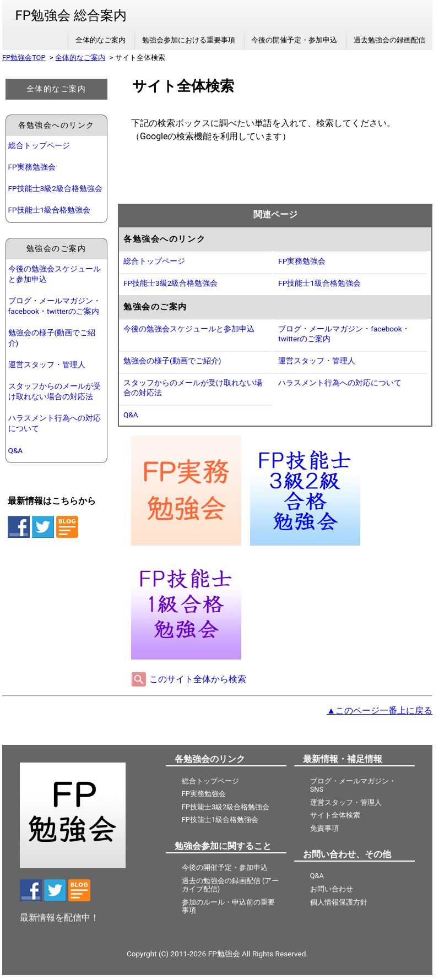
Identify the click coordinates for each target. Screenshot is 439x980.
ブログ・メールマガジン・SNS (353, 785)
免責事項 (324, 828)
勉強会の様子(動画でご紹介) (52, 338)
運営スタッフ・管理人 (47, 364)
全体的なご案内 (101, 40)
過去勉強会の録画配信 (389, 40)
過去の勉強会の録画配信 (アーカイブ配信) (231, 885)
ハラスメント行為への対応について (55, 423)
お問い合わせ (332, 889)
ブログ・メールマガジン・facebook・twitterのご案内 (55, 306)
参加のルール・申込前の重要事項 (228, 906)
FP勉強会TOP (24, 58)
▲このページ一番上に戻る (380, 710)
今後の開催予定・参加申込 (294, 40)
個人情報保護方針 (339, 902)
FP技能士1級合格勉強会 (50, 210)
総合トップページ (39, 145)
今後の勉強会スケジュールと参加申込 (55, 274)
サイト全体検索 (335, 815)
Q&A (16, 450)
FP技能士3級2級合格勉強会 (55, 188)
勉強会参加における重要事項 (189, 40)
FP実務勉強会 (32, 167)
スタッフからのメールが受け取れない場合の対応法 (55, 391)
